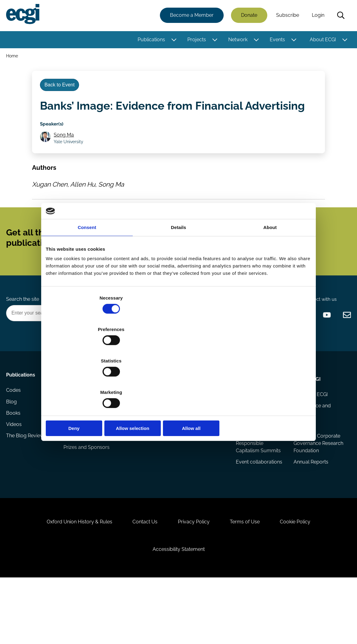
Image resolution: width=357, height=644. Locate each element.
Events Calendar (254, 430)
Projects (195, 40)
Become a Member (191, 16)
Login (317, 16)
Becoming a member (135, 453)
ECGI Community (141, 489)
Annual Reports (310, 508)
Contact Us (141, 579)
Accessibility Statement (179, 611)
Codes (15, 430)
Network (237, 40)
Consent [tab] (87, 275)
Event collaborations (259, 508)
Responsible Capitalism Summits (258, 492)
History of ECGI (310, 430)
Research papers (83, 430)
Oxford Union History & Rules (71, 579)
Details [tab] (179, 275)
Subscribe (286, 16)
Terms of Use (249, 579)
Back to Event (62, 91)
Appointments (195, 413)
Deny (89, 381)
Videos (15, 467)
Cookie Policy (304, 579)
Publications (150, 40)
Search (340, 16)
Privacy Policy (194, 579)
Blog (13, 442)
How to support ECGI (139, 434)
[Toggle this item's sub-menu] (173, 41)
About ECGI (322, 40)
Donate (248, 16)
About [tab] (270, 275)
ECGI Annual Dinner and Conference (257, 473)
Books (14, 455)
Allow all (268, 381)
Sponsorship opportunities (136, 473)
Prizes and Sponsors (87, 486)
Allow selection (178, 381)
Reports (73, 442)
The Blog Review (26, 479)
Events (276, 40)
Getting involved (141, 413)
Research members (201, 442)
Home (13, 58)
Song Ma (66, 146)
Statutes (302, 462)
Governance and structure (311, 446)
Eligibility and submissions (79, 470)
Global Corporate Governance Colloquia (255, 450)
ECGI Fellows (193, 430)
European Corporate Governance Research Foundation (316, 485)
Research (76, 413)
